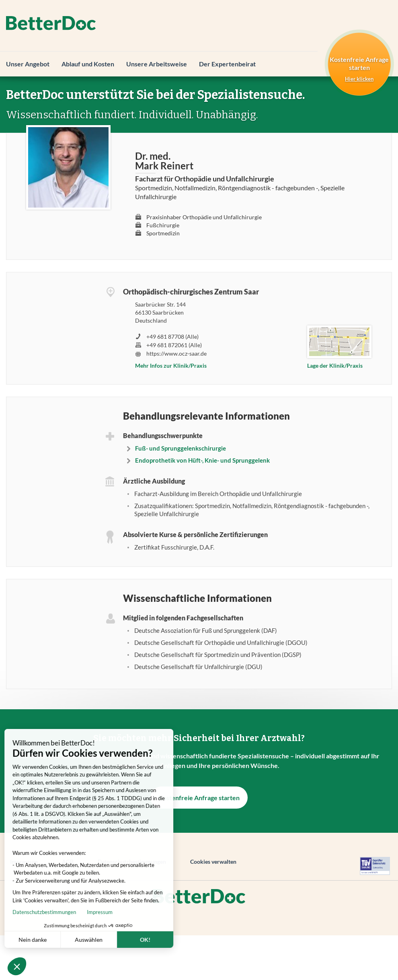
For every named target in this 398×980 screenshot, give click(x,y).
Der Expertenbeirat (227, 64)
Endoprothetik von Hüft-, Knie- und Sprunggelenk (202, 460)
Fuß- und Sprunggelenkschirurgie (181, 448)
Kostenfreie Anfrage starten (199, 798)
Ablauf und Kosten (88, 64)
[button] (17, 966)
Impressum (66, 912)
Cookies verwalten (213, 862)
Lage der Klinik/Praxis (335, 365)
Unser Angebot (28, 64)
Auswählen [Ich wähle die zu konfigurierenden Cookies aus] (55, 940)
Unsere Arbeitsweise (157, 64)
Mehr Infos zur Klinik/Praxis (171, 365)
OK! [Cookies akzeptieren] (112, 940)
